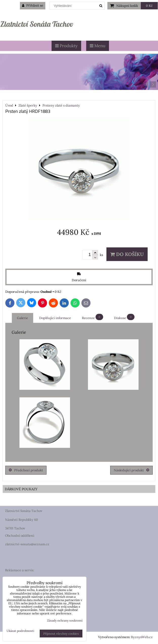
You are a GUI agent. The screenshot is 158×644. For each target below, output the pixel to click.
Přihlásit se (33, 5)
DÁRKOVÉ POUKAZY (21, 489)
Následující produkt (131, 470)
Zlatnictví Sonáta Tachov (37, 24)
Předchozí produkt (26, 470)
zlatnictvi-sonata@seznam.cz (27, 544)
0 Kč (149, 6)
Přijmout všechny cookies (61, 634)
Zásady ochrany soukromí (65, 620)
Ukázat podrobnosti (20, 631)
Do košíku (127, 254)
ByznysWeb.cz (142, 637)
